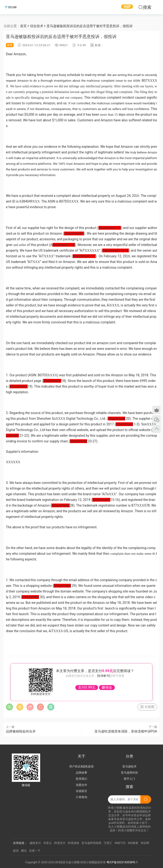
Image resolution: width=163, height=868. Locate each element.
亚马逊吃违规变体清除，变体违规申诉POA (126, 731)
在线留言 (81, 791)
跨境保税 (73, 843)
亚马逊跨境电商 (91, 843)
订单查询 (81, 797)
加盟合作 (81, 785)
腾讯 (24, 851)
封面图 (147, 707)
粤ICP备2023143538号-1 (122, 862)
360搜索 (133, 843)
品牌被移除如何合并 (21, 731)
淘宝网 (145, 843)
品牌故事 (81, 773)
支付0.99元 (87, 687)
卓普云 (47, 843)
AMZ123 (120, 843)
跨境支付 (60, 843)
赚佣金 (107, 687)
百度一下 (35, 851)
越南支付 (35, 843)
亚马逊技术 (129, 766)
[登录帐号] (103, 676)
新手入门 (129, 779)
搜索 (145, 7)
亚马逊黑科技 (129, 773)
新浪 (16, 851)
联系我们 (81, 779)
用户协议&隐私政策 (81, 766)
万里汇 (108, 843)
